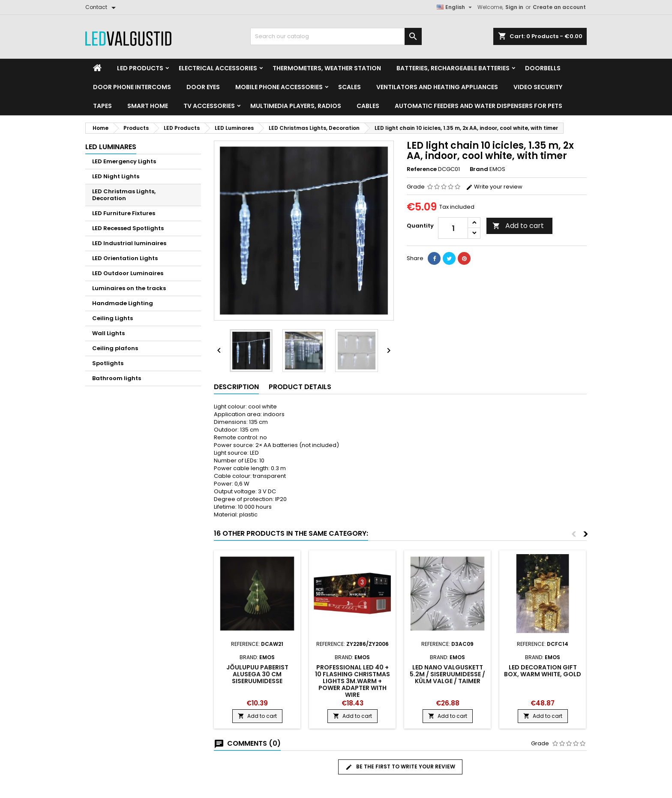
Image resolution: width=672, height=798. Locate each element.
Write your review (494, 187)
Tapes (102, 106)
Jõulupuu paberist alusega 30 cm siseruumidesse (257, 674)
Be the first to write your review (400, 767)
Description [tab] (236, 387)
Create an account (559, 7)
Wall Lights (108, 333)
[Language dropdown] (455, 7)
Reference (422, 169)
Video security (538, 87)
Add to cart (518, 226)
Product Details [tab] (300, 387)
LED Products (140, 68)
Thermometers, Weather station (327, 68)
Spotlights (108, 363)
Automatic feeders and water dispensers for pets (478, 106)
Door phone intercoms (132, 87)
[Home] (97, 68)
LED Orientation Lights (125, 258)
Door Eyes (203, 87)
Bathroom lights (117, 378)
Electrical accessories (218, 68)
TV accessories (209, 106)
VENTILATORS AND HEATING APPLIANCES (437, 87)
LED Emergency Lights (124, 161)
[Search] (336, 36)
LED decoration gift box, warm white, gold (543, 671)
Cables (368, 106)
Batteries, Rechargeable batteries (453, 68)
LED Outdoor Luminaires (128, 273)
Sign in (514, 7)
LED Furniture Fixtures (124, 213)
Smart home (148, 106)
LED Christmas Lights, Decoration (124, 195)
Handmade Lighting (123, 303)
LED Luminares (111, 147)
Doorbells (543, 68)
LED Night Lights (116, 176)
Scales (349, 87)
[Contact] (102, 7)
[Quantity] (453, 228)
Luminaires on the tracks (129, 288)
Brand (479, 169)
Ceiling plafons (115, 348)
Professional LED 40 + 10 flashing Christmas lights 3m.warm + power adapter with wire (352, 681)
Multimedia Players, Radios (296, 106)
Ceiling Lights (112, 318)
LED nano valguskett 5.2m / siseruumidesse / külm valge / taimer (447, 674)
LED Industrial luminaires (129, 243)
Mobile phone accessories (279, 87)
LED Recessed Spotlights (128, 228)
